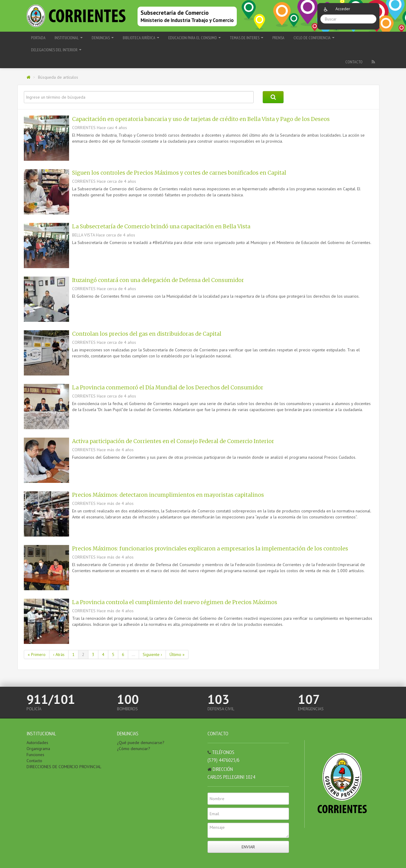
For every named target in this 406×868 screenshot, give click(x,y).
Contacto (354, 62)
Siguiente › (152, 654)
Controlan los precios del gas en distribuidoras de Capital (147, 334)
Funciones (35, 755)
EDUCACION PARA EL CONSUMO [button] (195, 38)
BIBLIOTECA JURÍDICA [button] (141, 38)
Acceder (343, 9)
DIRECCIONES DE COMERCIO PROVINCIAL (64, 767)
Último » (177, 654)
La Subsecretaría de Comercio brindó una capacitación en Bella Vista (161, 227)
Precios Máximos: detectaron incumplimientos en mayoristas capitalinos (168, 495)
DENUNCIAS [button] (103, 38)
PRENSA (278, 38)
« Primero (37, 654)
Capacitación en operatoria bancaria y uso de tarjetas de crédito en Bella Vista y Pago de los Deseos (201, 119)
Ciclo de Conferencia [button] (314, 38)
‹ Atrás (59, 654)
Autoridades (37, 743)
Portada (38, 38)
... (133, 654)
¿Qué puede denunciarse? (141, 743)
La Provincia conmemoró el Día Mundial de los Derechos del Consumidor (168, 388)
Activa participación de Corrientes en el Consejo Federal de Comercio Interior (173, 441)
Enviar (248, 847)
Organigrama (38, 749)
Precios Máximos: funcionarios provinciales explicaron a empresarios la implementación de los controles (210, 549)
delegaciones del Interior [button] (56, 50)
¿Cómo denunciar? (134, 749)
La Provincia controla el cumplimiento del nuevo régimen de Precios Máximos (175, 602)
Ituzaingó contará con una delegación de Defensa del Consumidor (158, 280)
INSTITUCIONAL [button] (69, 38)
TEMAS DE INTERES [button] (247, 38)
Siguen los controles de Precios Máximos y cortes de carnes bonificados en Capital (179, 173)
